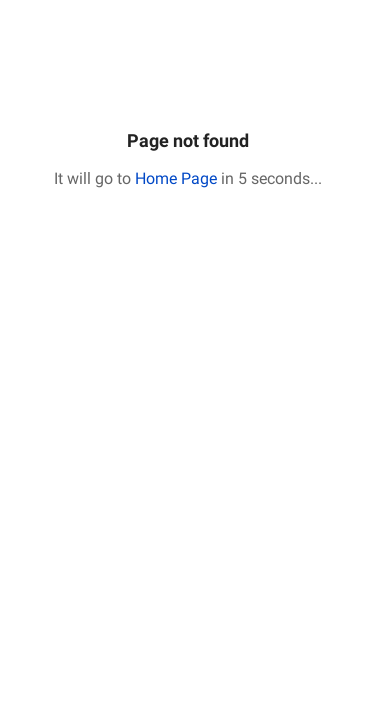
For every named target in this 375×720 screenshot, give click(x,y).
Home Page (176, 178)
